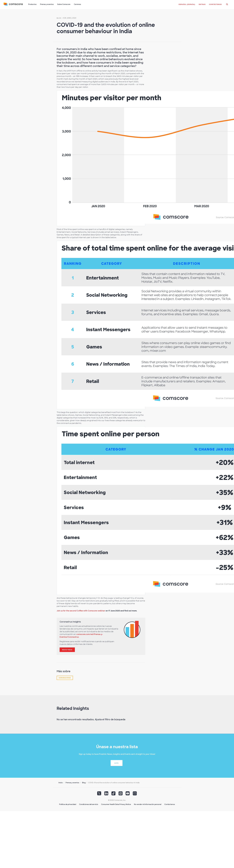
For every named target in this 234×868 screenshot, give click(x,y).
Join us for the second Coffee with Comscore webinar (81, 611)
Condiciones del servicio (89, 804)
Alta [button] (117, 763)
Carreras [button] (77, 4)
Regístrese (67, 650)
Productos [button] (32, 4)
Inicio (61, 783)
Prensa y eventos (72, 783)
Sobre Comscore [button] (64, 4)
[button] (187, 6)
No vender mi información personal (148, 804)
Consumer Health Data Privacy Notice (116, 804)
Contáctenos (170, 804)
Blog (59, 18)
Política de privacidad (68, 804)
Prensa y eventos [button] (47, 4)
